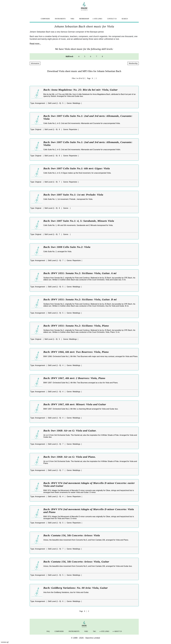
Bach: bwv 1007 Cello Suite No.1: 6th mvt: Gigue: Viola (77, 168)
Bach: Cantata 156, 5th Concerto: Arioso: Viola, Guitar (76, 562)
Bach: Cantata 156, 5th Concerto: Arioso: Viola (72, 535)
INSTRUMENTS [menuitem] (60, 19)
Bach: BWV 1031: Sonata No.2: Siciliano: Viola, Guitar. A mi (80, 273)
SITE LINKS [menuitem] (98, 19)
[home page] (84, 6)
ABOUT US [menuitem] (118, 631)
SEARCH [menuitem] (125, 19)
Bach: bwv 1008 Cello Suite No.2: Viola (67, 247)
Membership (133, 63)
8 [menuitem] (102, 56)
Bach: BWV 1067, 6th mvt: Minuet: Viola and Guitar (75, 404)
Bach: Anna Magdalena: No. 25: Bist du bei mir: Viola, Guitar (81, 90)
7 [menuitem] (97, 56)
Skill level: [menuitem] (69, 56)
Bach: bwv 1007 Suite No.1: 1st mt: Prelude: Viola (73, 195)
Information (35, 63)
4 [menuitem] (79, 56)
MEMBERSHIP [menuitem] (84, 19)
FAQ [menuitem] (48, 631)
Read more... (35, 44)
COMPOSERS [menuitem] (45, 19)
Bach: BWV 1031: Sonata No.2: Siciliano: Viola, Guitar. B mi (80, 299)
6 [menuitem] (91, 56)
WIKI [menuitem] (72, 19)
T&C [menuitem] (94, 631)
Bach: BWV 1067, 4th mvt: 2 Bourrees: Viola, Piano (74, 378)
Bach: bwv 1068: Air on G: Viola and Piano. (70, 457)
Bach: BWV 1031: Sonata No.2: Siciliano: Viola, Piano (76, 326)
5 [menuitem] (85, 56)
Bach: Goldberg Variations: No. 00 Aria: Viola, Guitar (76, 588)
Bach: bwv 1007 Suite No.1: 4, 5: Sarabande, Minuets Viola (79, 221)
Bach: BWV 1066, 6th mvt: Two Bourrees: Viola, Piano (76, 352)
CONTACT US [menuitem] (112, 19)
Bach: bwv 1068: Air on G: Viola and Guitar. (70, 431)
